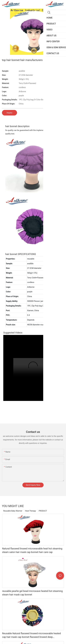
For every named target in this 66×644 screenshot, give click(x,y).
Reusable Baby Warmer (13, 511)
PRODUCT (43, 511)
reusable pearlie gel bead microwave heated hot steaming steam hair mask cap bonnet (32, 593)
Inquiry (9, 113)
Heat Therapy (30, 511)
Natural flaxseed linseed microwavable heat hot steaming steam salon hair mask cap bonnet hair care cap (32, 550)
